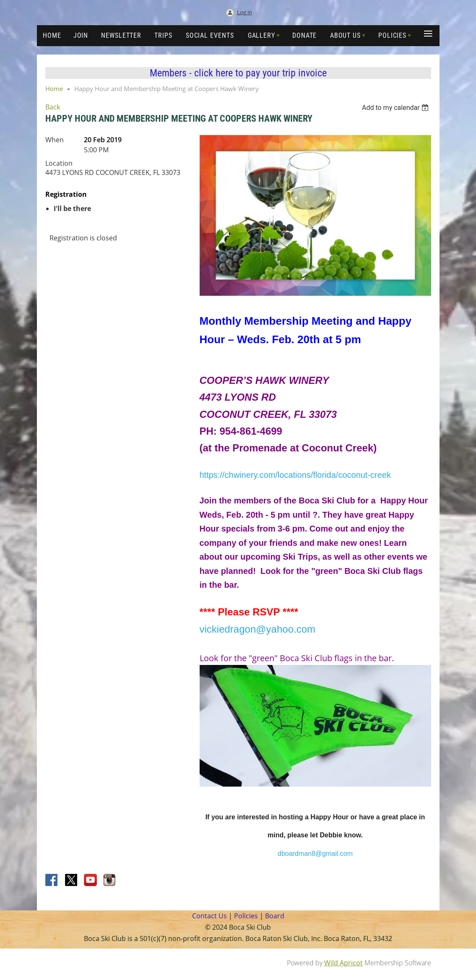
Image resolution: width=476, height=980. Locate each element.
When (55, 140)
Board (275, 916)
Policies (245, 916)
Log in (245, 12)
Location (59, 163)
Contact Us (209, 916)
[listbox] (397, 108)
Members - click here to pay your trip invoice (238, 73)
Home (54, 89)
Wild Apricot (343, 963)
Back (53, 107)
